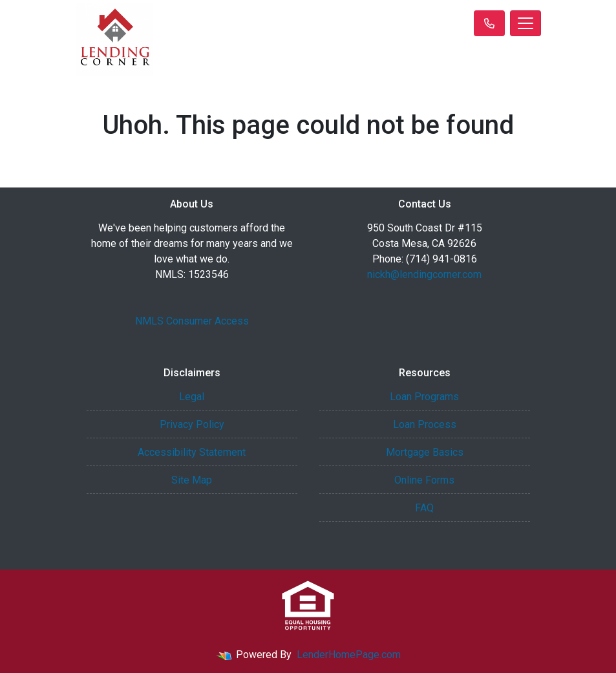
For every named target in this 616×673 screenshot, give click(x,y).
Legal (192, 397)
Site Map (192, 480)
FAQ (424, 508)
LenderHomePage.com (349, 655)
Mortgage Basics (425, 452)
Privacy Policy (192, 424)
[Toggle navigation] (526, 23)
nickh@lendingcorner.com (424, 274)
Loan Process (425, 424)
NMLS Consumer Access (192, 321)
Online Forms (424, 480)
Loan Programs (424, 397)
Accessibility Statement (192, 452)
